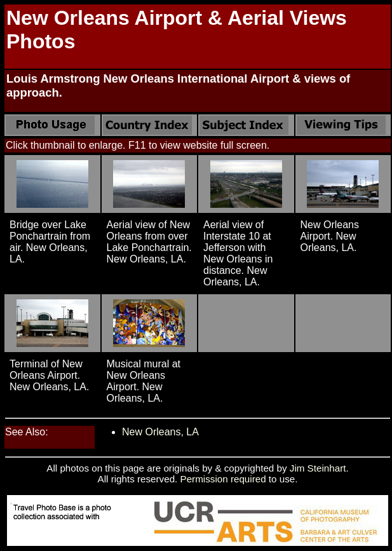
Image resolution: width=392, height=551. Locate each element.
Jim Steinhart (318, 468)
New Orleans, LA (160, 432)
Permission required (223, 479)
